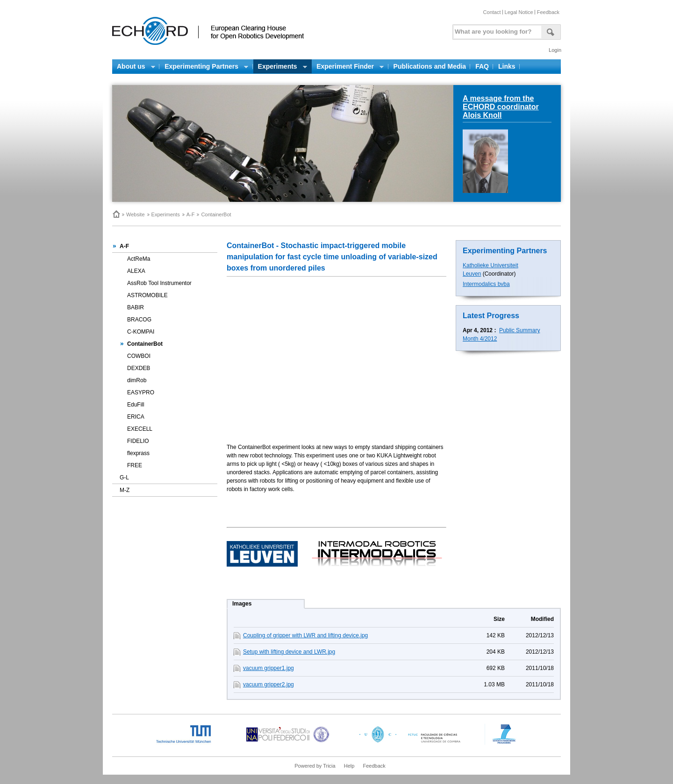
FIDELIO (138, 441)
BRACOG (139, 320)
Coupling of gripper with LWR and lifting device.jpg (305, 635)
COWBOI (139, 356)
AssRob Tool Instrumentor (159, 283)
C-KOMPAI (141, 332)
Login (555, 50)
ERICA (136, 417)
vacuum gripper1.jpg (268, 668)
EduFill (136, 405)
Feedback (548, 12)
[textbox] (496, 30)
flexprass (138, 453)
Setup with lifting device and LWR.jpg (289, 652)
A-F (191, 214)
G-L (124, 478)
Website (136, 214)
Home (116, 214)
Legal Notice (519, 12)
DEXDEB (139, 368)
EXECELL (140, 429)
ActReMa (139, 259)
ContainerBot (145, 344)
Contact (492, 12)
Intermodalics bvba (486, 284)
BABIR (136, 307)
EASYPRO (141, 392)
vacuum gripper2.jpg (268, 684)
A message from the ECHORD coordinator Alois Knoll (501, 107)
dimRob (137, 380)
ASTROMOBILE (147, 295)
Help (349, 766)
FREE (135, 465)
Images (242, 604)
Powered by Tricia (315, 766)
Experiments (166, 214)
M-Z (125, 490)
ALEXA (136, 271)
